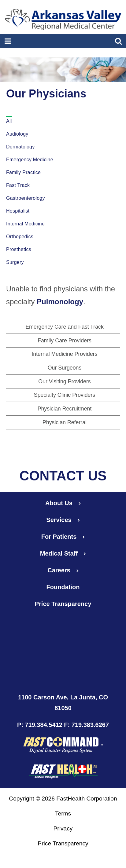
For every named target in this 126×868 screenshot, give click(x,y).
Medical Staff (63, 553)
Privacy (63, 828)
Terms (63, 813)
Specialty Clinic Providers (65, 395)
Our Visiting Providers (64, 381)
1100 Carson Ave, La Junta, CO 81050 (63, 703)
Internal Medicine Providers (64, 354)
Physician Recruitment (65, 409)
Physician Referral (65, 422)
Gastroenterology (26, 198)
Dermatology (20, 147)
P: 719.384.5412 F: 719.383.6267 (63, 725)
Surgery (15, 262)
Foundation (63, 587)
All (9, 121)
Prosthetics (19, 249)
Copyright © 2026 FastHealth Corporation (63, 799)
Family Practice (23, 172)
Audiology (17, 134)
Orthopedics (20, 237)
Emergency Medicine (30, 160)
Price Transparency (63, 604)
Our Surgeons (65, 368)
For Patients (63, 537)
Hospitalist (18, 211)
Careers (63, 570)
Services (63, 520)
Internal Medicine (25, 224)
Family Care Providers (65, 341)
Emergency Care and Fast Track (65, 327)
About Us (63, 503)
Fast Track (18, 185)
